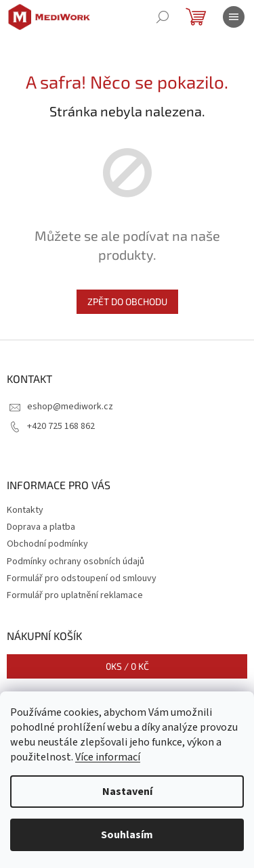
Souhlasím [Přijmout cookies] (127, 835)
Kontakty (25, 510)
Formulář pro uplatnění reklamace (75, 595)
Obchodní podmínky (47, 544)
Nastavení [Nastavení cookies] (127, 792)
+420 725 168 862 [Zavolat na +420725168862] (61, 426)
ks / (127, 666)
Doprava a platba (41, 527)
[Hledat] (163, 17)
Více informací (108, 757)
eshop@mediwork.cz (70, 407)
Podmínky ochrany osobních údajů (76, 562)
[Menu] (234, 17)
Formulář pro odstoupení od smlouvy (82, 578)
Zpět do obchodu (127, 301)
